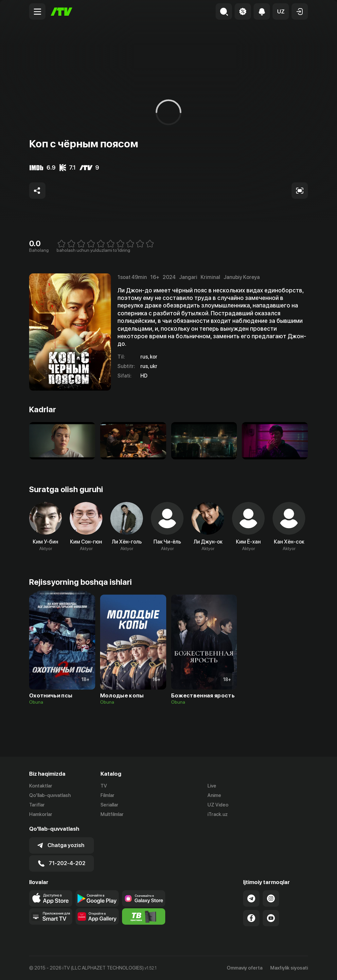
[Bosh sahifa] (62, 12)
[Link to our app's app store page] (51, 898)
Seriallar (109, 805)
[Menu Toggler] (37, 11)
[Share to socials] (37, 191)
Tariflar (37, 805)
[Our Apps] (51, 916)
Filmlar (107, 795)
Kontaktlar (41, 786)
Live (212, 786)
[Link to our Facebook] (251, 918)
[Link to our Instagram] (271, 898)
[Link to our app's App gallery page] (97, 916)
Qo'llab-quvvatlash (50, 795)
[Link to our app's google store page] (97, 898)
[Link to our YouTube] (271, 918)
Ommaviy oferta (245, 968)
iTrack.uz (218, 814)
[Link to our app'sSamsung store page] (144, 898)
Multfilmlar (112, 814)
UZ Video (218, 805)
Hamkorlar (41, 814)
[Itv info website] (144, 916)
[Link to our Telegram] (251, 898)
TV (104, 786)
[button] (281, 11)
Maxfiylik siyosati (289, 968)
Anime (214, 795)
